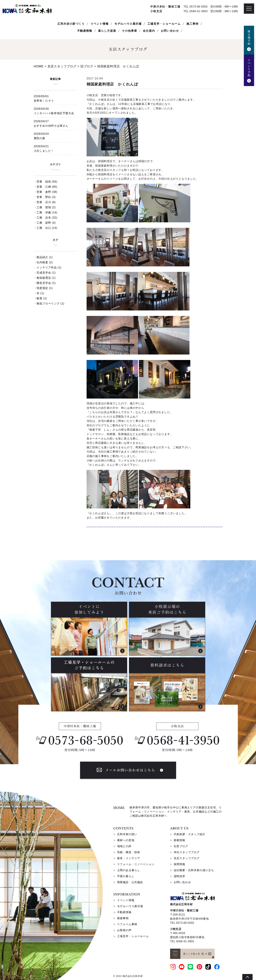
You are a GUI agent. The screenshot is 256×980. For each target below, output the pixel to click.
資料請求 (179, 876)
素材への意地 (126, 840)
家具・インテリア (129, 858)
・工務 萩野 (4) (45, 223)
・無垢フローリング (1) (49, 303)
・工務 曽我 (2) (45, 207)
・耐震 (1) (40, 298)
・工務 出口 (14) (46, 228)
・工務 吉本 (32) (46, 218)
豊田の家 (55, 136)
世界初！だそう (55, 98)
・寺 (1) (39, 293)
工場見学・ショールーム (164, 24)
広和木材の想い (127, 834)
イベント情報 (100, 24)
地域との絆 (124, 846)
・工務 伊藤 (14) (46, 212)
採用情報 (179, 864)
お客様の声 (124, 930)
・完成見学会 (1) (45, 273)
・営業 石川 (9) (45, 202)
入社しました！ (55, 148)
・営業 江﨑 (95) (46, 187)
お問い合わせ (182, 882)
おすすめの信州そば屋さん (55, 123)
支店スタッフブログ (187, 858)
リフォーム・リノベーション (136, 864)
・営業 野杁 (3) (45, 197)
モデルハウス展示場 (128, 24)
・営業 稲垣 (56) (46, 182)
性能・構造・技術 (129, 852)
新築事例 (123, 918)
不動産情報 (85, 31)
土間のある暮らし (129, 870)
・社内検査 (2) (43, 262)
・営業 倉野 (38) (46, 192)
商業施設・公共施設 (130, 882)
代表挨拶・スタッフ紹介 (190, 834)
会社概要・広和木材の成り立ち (194, 870)
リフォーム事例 (127, 924)
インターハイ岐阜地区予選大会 (55, 110)
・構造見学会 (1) (45, 283)
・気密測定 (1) (43, 288)
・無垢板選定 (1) (45, 278)
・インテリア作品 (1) (48, 267)
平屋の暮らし (126, 876)
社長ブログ (181, 846)
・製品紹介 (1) (43, 257)
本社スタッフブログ (187, 852)
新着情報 (179, 840)
